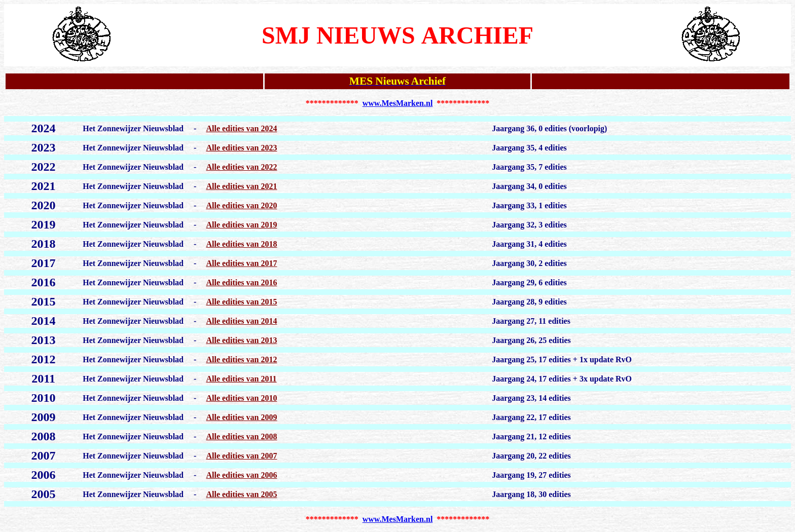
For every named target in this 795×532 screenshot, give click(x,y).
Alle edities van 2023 (241, 148)
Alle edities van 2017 (241, 263)
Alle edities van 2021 (241, 186)
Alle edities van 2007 (241, 456)
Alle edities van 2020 (241, 205)
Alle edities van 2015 (241, 302)
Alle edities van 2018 (241, 244)
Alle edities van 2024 (241, 128)
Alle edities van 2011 (241, 379)
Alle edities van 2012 (241, 359)
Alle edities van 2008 (241, 436)
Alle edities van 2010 (241, 398)
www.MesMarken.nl (398, 103)
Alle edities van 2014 (241, 321)
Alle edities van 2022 (241, 167)
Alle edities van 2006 (241, 475)
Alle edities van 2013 (241, 340)
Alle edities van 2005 (241, 494)
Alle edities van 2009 (241, 417)
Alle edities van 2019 (241, 225)
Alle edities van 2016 (241, 282)
